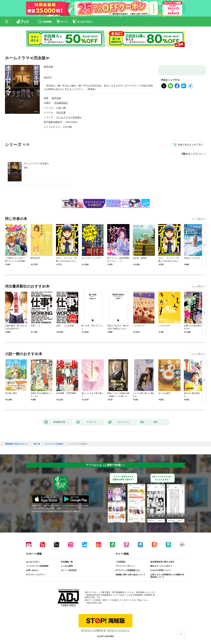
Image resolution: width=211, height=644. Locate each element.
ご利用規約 (121, 562)
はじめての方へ (33, 562)
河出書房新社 (61, 103)
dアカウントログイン (36, 575)
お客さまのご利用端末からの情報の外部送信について (167, 576)
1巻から (186, 154)
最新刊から (199, 154)
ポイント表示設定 (69, 570)
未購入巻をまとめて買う (190, 145)
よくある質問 (67, 566)
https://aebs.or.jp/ (94, 603)
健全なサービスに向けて (161, 566)
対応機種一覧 (67, 562)
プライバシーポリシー (125, 566)
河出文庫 (61, 112)
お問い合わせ (32, 570)
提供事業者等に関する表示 (162, 562)
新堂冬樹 (48, 67)
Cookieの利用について (161, 570)
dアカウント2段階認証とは (128, 570)
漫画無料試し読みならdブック (16, 444)
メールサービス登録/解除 (37, 566)
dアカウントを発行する (93, 630)
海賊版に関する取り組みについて (130, 575)
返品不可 (48, 77)
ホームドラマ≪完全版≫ (36, 163)
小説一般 (61, 108)
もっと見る (197, 219)
